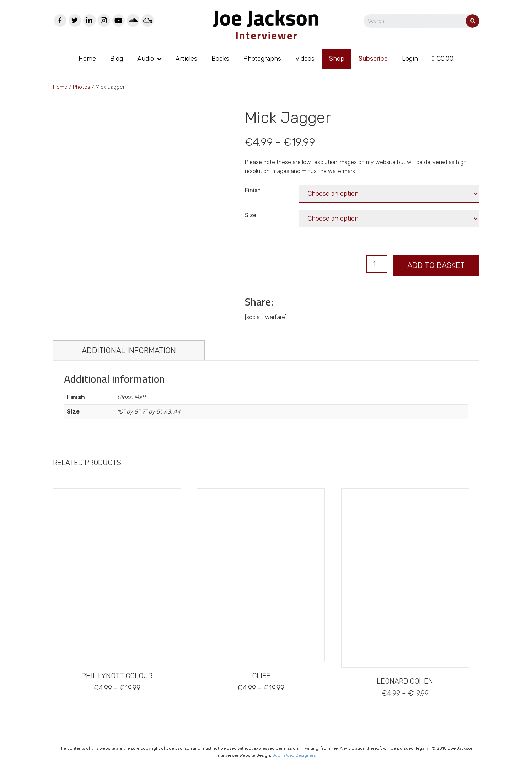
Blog (117, 59)
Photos (82, 87)
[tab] (129, 350)
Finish (253, 190)
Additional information (129, 350)
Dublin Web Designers (294, 755)
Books (220, 59)
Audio (146, 59)
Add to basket (436, 265)
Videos (305, 59)
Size (251, 215)
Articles (186, 59)
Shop (337, 59)
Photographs (262, 59)
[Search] (429, 21)
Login (410, 59)
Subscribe (373, 59)
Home (87, 59)
